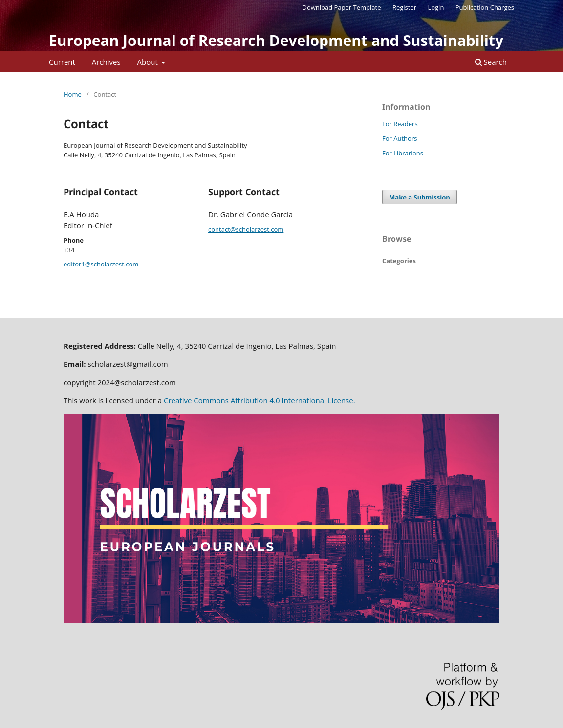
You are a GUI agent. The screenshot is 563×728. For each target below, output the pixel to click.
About (149, 62)
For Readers (400, 124)
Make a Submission (420, 197)
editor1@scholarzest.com (101, 264)
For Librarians (403, 153)
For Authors (400, 138)
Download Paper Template (342, 7)
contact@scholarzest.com (246, 229)
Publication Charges (485, 7)
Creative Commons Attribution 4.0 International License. (260, 400)
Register (404, 7)
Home (73, 94)
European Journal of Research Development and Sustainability (276, 40)
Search (491, 62)
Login (436, 7)
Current (62, 62)
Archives (106, 62)
